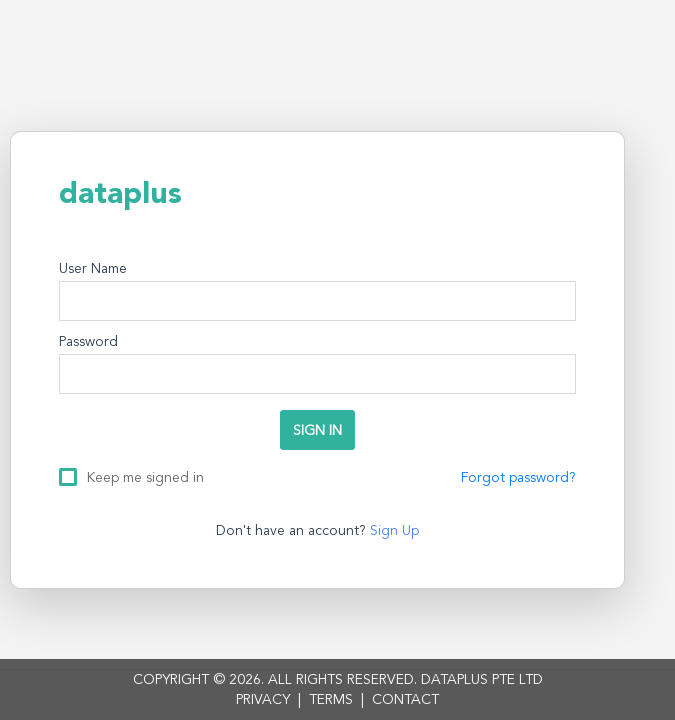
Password (88, 342)
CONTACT (405, 700)
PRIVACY (263, 700)
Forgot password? (518, 478)
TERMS (331, 700)
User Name (93, 269)
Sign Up (394, 531)
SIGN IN (317, 431)
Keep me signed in (145, 476)
